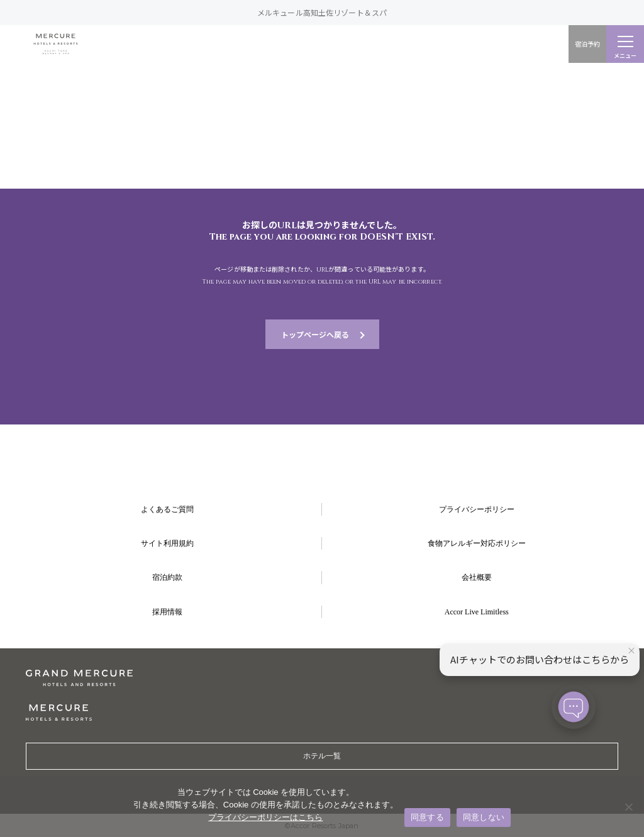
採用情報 (167, 612)
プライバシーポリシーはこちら (265, 817)
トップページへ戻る (315, 334)
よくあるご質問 (167, 509)
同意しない (484, 817)
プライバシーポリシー (477, 509)
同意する (427, 817)
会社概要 (477, 577)
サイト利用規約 (167, 543)
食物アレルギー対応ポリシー (477, 543)
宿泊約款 (167, 577)
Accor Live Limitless (477, 612)
